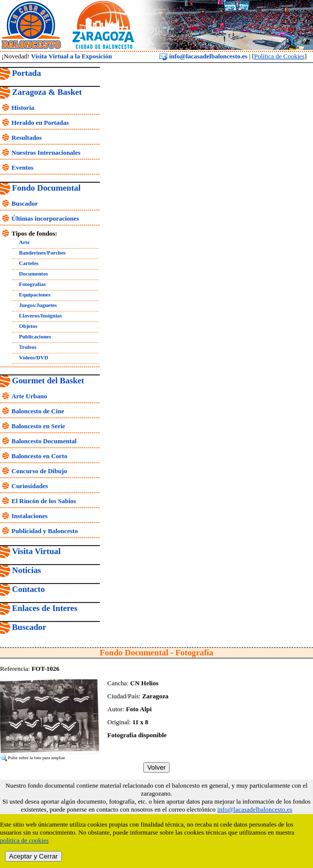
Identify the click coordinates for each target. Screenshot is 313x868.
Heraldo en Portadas (40, 123)
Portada (26, 73)
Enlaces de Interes (45, 608)
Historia (23, 108)
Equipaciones (35, 294)
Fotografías (32, 284)
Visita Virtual (36, 551)
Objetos (28, 326)
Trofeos (28, 347)
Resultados (27, 138)
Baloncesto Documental (44, 441)
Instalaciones (29, 516)
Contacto (28, 589)
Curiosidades (30, 486)
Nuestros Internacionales (46, 152)
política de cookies (24, 840)
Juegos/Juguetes (38, 305)
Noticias (26, 570)
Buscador (25, 203)
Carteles (29, 263)
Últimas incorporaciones (45, 218)
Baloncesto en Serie (38, 426)
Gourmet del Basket (48, 381)
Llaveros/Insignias (40, 315)
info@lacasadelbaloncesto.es (203, 56)
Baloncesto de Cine (38, 411)
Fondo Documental (46, 188)
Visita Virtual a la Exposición (71, 56)
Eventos (22, 167)
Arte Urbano (29, 396)
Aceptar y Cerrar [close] (33, 856)
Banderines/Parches (42, 253)
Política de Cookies (279, 56)
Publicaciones (35, 336)
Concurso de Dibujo (39, 471)
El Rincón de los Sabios (44, 501)
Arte (24, 242)
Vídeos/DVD (34, 357)
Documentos (33, 274)
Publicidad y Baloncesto (45, 531)
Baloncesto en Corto (39, 456)
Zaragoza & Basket (47, 92)
